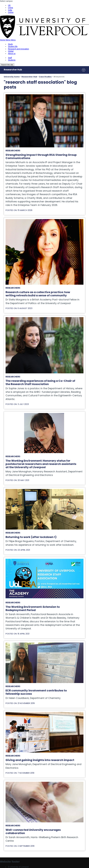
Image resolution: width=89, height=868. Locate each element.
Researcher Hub (13, 70)
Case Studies (45, 77)
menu (84, 70)
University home (12, 77)
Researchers (13, 151)
